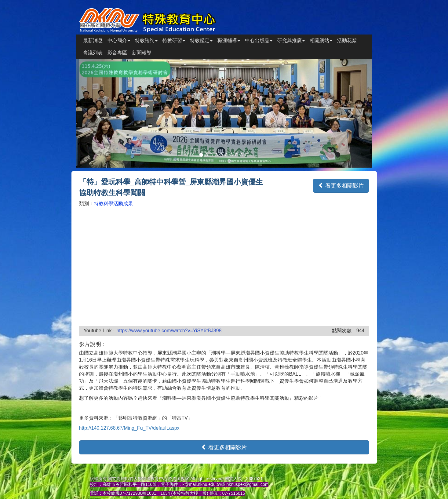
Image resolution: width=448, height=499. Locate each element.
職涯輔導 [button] (229, 40)
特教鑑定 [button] (201, 40)
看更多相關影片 (341, 186)
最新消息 (93, 40)
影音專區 (117, 53)
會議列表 (93, 53)
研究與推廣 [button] (291, 40)
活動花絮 (347, 40)
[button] (98, 113)
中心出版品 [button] (259, 40)
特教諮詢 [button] (146, 40)
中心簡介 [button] (119, 40)
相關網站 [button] (321, 40)
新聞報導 (142, 53)
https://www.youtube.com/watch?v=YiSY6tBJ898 (169, 331)
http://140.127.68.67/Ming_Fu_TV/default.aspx (129, 428)
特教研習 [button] (174, 40)
